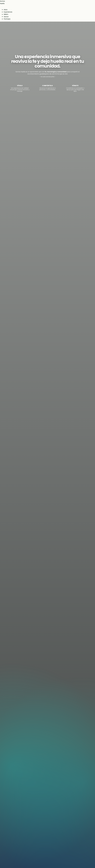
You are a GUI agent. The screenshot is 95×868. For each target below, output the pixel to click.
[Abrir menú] (1, 6)
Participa (7, 19)
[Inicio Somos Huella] (47, 2)
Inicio (6, 10)
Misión (6, 14)
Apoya (6, 17)
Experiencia (8, 12)
